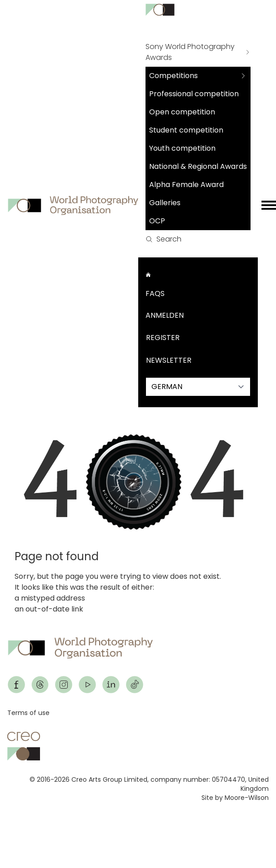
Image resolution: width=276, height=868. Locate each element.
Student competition (186, 130)
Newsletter (169, 360)
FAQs (155, 293)
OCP (157, 221)
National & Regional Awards (198, 166)
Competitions (173, 76)
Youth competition (182, 148)
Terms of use (28, 713)
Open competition (182, 112)
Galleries (165, 203)
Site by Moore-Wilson (235, 798)
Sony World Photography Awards (190, 52)
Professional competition (194, 94)
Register (163, 338)
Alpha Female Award (186, 185)
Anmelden (165, 315)
